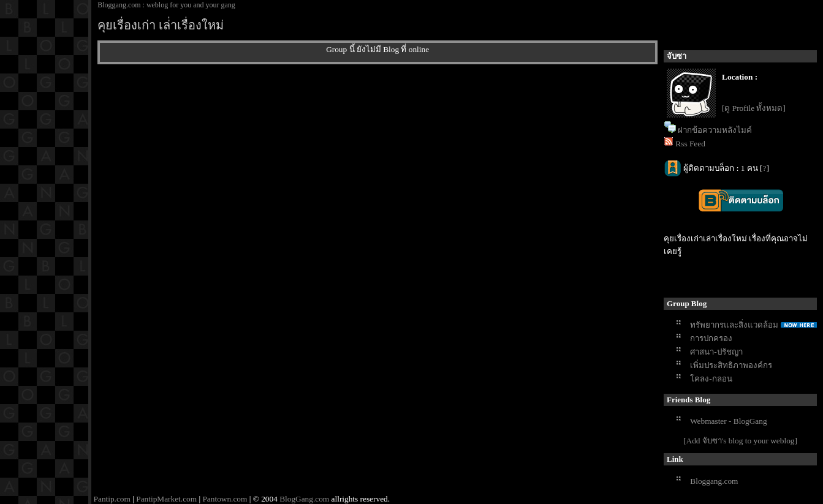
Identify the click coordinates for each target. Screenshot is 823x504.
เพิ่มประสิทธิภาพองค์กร (731, 365)
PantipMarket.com (166, 499)
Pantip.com (112, 499)
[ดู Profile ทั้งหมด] (754, 108)
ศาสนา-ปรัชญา (716, 352)
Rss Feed (690, 144)
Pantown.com (225, 499)
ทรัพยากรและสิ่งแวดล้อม (734, 325)
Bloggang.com (714, 481)
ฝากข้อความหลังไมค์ (715, 130)
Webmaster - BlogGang (729, 421)
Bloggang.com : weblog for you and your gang (166, 5)
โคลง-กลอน (711, 379)
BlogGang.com (304, 499)
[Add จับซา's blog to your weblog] (740, 441)
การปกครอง (711, 338)
